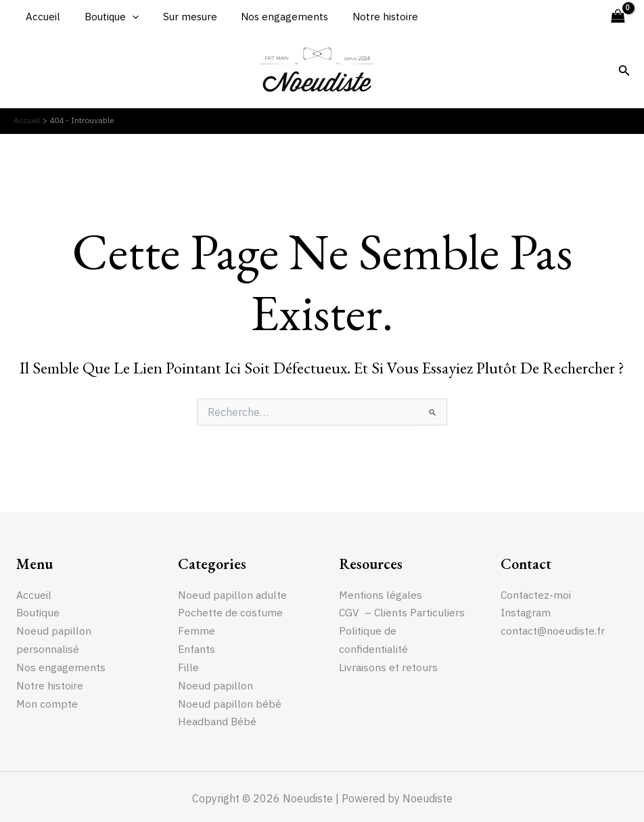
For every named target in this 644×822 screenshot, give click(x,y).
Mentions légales (381, 594)
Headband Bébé (218, 719)
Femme (197, 630)
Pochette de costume (231, 612)
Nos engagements (271, 17)
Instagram (526, 612)
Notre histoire (368, 17)
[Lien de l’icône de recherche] (624, 71)
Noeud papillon (216, 683)
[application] (126, 17)
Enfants (197, 648)
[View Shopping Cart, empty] (618, 17)
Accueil (41, 17)
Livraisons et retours (389, 683)
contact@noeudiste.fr (553, 630)
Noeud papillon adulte (233, 594)
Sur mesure (180, 17)
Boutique (106, 17)
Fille (188, 666)
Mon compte (47, 702)
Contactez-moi (536, 594)
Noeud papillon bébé (230, 702)
